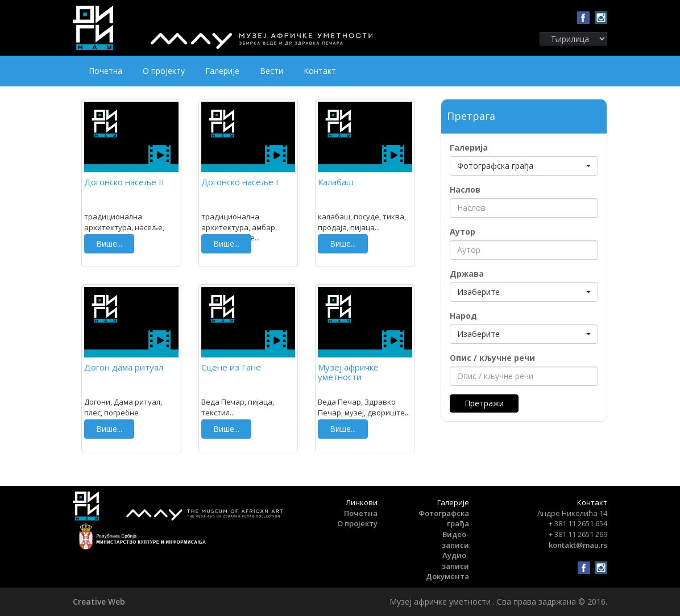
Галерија (469, 147)
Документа (447, 576)
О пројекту (164, 71)
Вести (271, 71)
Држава (467, 274)
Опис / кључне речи (492, 358)
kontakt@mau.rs (578, 545)
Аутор (463, 232)
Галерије (222, 71)
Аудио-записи (455, 561)
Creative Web (99, 602)
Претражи (484, 403)
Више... (109, 244)
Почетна (105, 71)
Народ (463, 316)
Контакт (320, 71)
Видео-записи (455, 540)
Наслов (465, 190)
